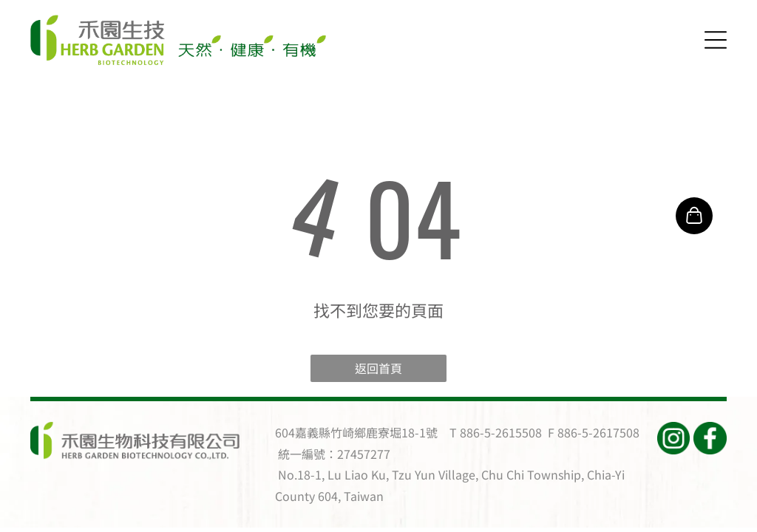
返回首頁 (378, 368)
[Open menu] (716, 40)
